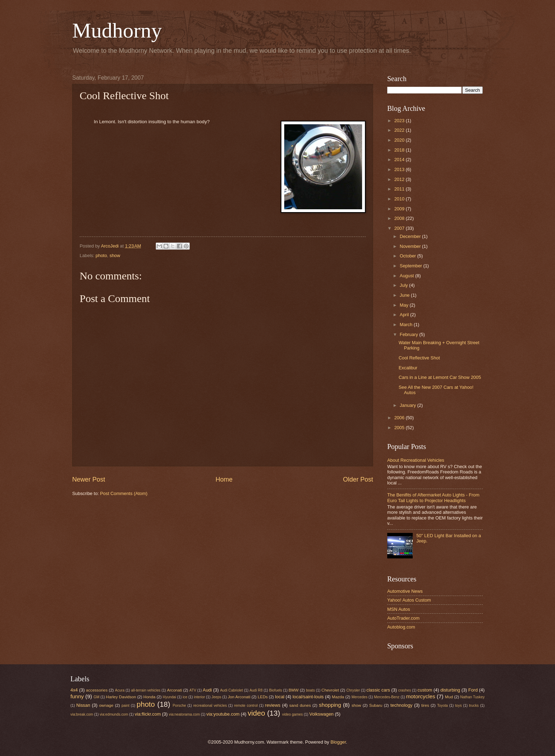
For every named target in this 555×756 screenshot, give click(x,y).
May (405, 305)
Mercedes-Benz (387, 697)
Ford (473, 690)
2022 (400, 130)
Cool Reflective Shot (419, 358)
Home (224, 479)
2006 (400, 418)
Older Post (358, 479)
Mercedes (359, 697)
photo (101, 255)
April (405, 315)
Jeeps (216, 697)
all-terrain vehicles (146, 690)
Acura (120, 690)
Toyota (442, 706)
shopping (330, 705)
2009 (400, 209)
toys (459, 706)
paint (125, 706)
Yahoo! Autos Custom (409, 600)
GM (96, 697)
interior (199, 697)
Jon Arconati (239, 697)
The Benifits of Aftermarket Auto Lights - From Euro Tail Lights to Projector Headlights (433, 498)
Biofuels (276, 690)
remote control (246, 706)
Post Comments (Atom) (124, 493)
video (256, 713)
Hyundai (170, 697)
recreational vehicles (210, 706)
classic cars (378, 690)
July (404, 285)
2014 (400, 160)
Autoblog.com (401, 627)
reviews (273, 705)
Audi (207, 690)
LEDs (263, 697)
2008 (400, 218)
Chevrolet (330, 690)
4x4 (74, 690)
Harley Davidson (121, 697)
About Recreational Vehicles (416, 460)
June (405, 295)
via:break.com (82, 714)
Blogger (338, 742)
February (409, 334)
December (411, 236)
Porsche (179, 706)
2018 (400, 150)
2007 (400, 228)
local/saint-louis (308, 697)
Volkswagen (322, 714)
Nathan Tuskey (472, 697)
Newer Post (89, 479)
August (407, 276)
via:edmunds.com (114, 714)
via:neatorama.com (184, 714)
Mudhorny (117, 30)
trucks (474, 706)
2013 (400, 169)
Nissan (83, 705)
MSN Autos (399, 609)
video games (292, 714)
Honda (149, 697)
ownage (106, 705)
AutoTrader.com (403, 618)
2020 (400, 140)
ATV (193, 690)
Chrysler (353, 690)
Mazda (338, 697)
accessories (97, 690)
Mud (449, 697)
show (115, 255)
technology (401, 705)
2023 (400, 121)
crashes (405, 690)
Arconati (174, 690)
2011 (400, 189)
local (280, 697)
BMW (293, 690)
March (407, 325)
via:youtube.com (223, 714)
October (408, 256)
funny (77, 696)
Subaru (376, 705)
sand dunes (300, 705)
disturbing (450, 690)
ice (185, 697)
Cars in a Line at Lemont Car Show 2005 (440, 377)
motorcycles (420, 696)
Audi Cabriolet (232, 690)
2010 (400, 199)
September (411, 266)
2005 (400, 428)
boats (310, 690)
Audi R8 (256, 690)
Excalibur (408, 368)
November (411, 246)
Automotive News (405, 591)
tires (425, 705)
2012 (400, 179)
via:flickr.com (148, 714)
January (408, 405)
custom (425, 690)
